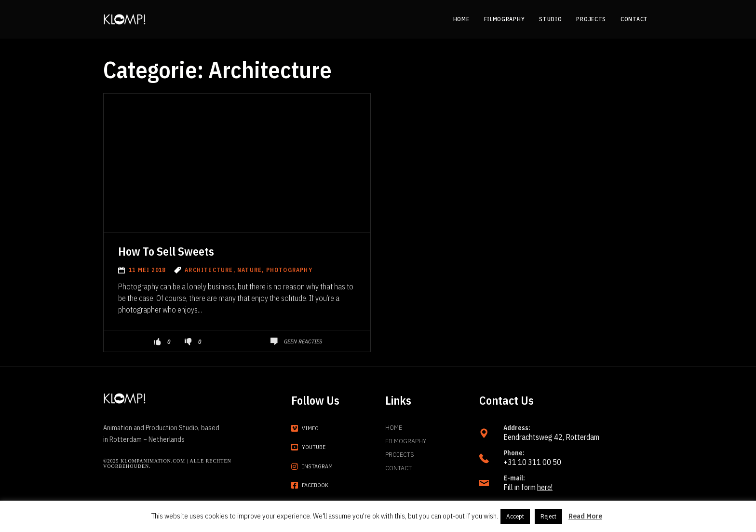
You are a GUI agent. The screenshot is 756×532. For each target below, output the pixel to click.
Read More (585, 516)
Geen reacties (303, 341)
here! (545, 487)
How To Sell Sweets (166, 251)
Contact (398, 468)
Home (394, 427)
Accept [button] (515, 516)
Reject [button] (548, 516)
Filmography (406, 441)
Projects (400, 454)
